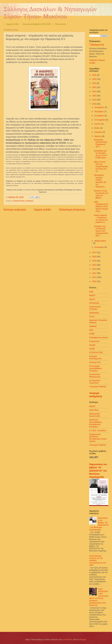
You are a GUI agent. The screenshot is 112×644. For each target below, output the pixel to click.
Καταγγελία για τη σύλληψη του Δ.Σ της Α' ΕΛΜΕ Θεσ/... (101, 154)
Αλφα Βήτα (94, 410)
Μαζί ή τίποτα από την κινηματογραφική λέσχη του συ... (101, 166)
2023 (95, 83)
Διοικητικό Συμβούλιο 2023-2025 (37, 24)
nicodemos (67, 639)
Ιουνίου (98, 124)
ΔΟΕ (91, 330)
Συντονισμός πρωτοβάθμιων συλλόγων (96, 368)
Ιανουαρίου (100, 247)
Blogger (83, 639)
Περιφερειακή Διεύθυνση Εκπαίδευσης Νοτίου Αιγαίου (98, 438)
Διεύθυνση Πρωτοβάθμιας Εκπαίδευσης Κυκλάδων (96, 423)
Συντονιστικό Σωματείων (95, 382)
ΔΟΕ (91, 292)
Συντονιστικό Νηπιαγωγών (95, 376)
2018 (95, 104)
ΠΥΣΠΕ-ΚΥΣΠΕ (96, 352)
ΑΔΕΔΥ (92, 295)
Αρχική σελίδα (12, 24)
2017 (95, 252)
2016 (95, 257)
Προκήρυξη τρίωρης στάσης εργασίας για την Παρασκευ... (100, 181)
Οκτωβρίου (99, 116)
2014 (95, 265)
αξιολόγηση (94, 313)
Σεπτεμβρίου (100, 120)
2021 (95, 91)
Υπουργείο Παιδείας (98, 387)
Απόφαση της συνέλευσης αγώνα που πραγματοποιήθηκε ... (101, 231)
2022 (95, 87)
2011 (95, 277)
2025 (95, 75)
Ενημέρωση (94, 341)
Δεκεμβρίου (100, 107)
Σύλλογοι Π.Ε (95, 362)
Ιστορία (92, 345)
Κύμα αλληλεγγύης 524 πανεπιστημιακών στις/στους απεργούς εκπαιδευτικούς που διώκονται (99, 597)
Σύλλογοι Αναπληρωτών (95, 357)
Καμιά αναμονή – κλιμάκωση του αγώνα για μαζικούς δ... (101, 219)
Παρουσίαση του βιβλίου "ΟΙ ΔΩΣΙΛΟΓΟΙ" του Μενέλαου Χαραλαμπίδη (98, 471)
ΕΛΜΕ (92, 334)
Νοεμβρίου (99, 111)
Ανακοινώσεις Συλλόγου (23, 201)
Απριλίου (99, 132)
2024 (95, 79)
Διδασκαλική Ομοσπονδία (95, 415)
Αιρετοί (92, 299)
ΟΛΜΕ (92, 349)
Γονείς (92, 316)
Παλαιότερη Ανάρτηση (72, 210)
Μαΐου (97, 128)
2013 (95, 269)
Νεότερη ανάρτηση (15, 210)
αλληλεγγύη (94, 303)
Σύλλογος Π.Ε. (98, 45)
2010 (95, 281)
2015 (95, 261)
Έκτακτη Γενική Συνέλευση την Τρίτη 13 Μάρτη (101, 194)
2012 (95, 273)
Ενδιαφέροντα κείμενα (99, 337)
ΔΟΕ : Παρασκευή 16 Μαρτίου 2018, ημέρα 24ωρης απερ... (101, 206)
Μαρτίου (98, 136)
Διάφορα (93, 326)
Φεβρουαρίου (100, 241)
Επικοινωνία (60, 24)
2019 (95, 100)
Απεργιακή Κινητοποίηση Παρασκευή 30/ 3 (101, 143)
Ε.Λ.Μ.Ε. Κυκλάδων (98, 430)
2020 (95, 96)
